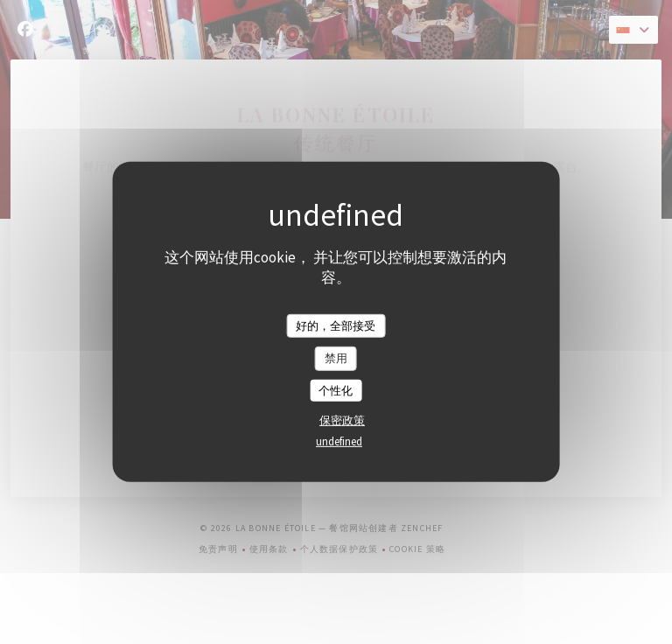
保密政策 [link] (342, 420)
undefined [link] (339, 441)
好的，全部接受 (336, 325)
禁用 (336, 358)
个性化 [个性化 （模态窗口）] (336, 391)
